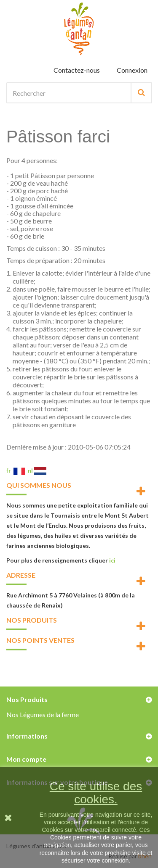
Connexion (132, 70)
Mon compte (26, 759)
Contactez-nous (77, 70)
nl (37, 470)
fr (16, 470)
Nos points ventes (40, 640)
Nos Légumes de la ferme (43, 714)
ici (112, 560)
